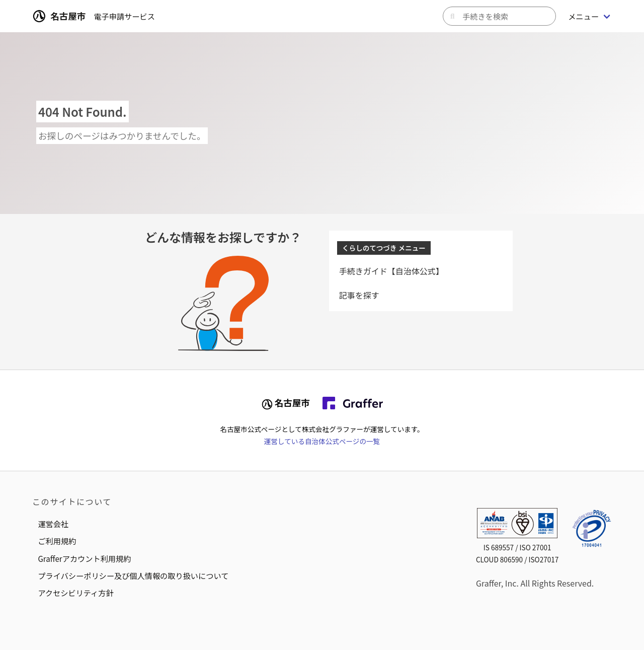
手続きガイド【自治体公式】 (391, 271)
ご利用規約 (57, 541)
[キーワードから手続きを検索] (499, 16)
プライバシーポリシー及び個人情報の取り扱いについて (133, 575)
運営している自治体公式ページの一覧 (322, 441)
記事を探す (359, 295)
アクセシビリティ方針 (75, 593)
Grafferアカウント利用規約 (84, 558)
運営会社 (53, 524)
